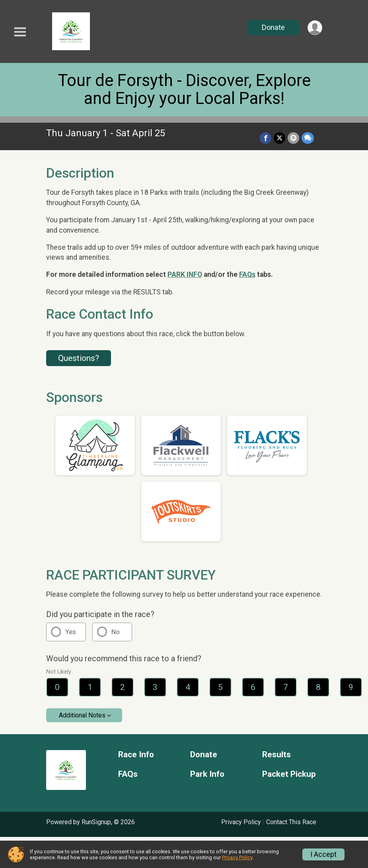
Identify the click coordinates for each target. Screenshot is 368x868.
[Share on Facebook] (266, 138)
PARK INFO (185, 274)
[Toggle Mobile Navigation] (20, 32)
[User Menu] (315, 28)
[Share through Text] (308, 138)
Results (276, 755)
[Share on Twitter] (279, 138)
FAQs (247, 274)
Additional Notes (82, 715)
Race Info (136, 755)
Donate (273, 27)
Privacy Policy (241, 822)
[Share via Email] (293, 138)
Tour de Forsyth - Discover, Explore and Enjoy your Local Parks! (184, 89)
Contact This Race (291, 822)
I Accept (323, 854)
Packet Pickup (289, 774)
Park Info (207, 774)
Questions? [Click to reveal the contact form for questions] (79, 358)
